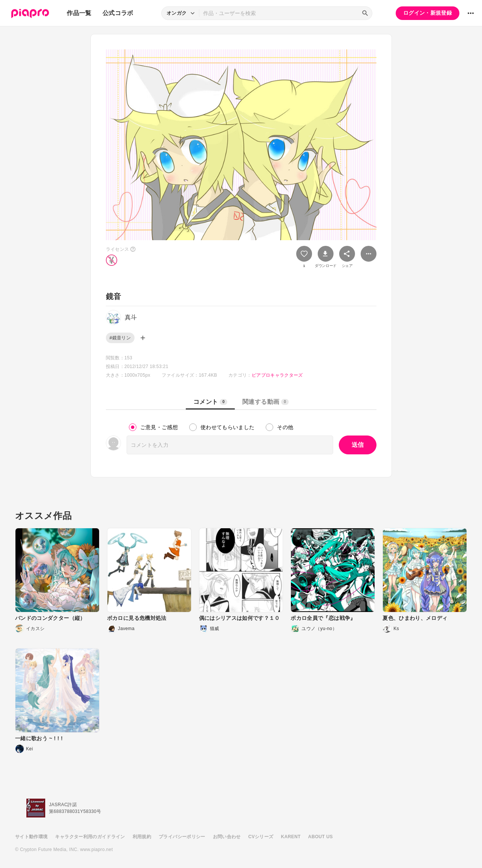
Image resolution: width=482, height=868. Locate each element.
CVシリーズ (261, 837)
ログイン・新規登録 (428, 13)
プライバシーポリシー (182, 837)
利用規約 (142, 837)
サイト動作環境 (31, 837)
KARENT (291, 837)
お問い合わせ (227, 837)
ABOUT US (321, 837)
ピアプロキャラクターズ (277, 375)
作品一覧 (79, 13)
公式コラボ (118, 13)
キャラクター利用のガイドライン (90, 837)
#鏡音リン (120, 338)
